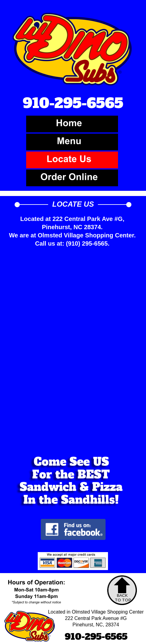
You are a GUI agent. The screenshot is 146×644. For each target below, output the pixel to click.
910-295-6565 (96, 637)
